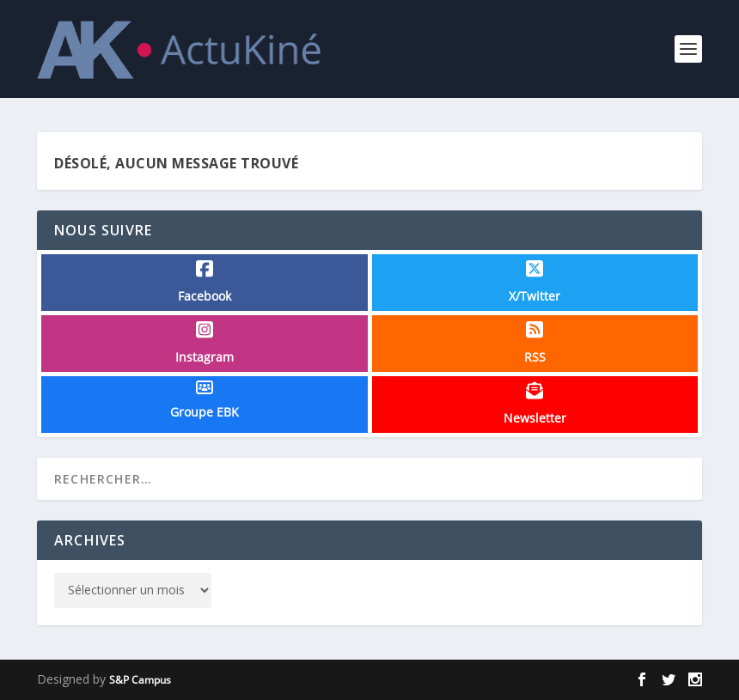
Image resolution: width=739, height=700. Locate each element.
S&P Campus (140, 680)
